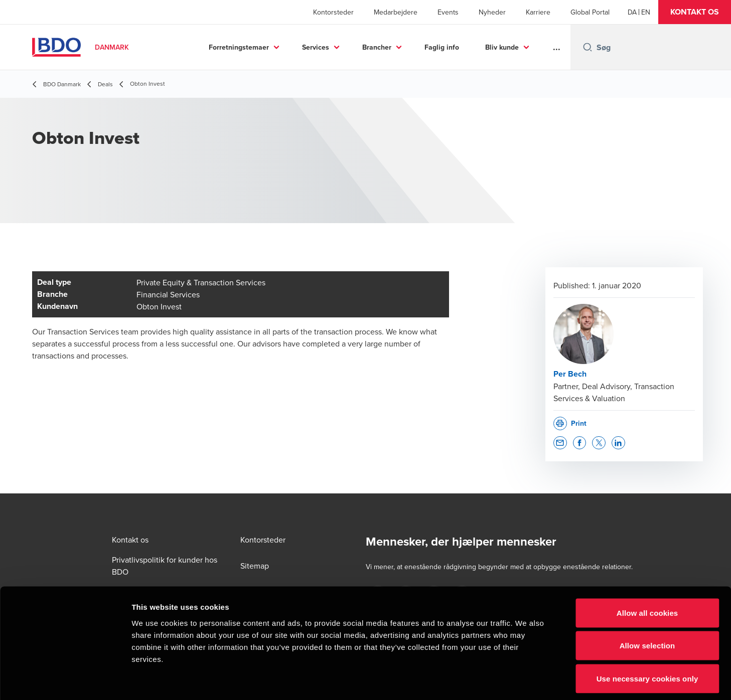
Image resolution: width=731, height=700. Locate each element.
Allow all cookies (647, 568)
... (557, 47)
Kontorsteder (333, 12)
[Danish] (632, 12)
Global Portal (590, 12)
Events (448, 12)
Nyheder (492, 12)
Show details (527, 680)
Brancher (377, 47)
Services (316, 47)
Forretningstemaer (239, 47)
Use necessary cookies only (647, 634)
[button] (695, 12)
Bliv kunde (502, 47)
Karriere (538, 12)
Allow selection (647, 601)
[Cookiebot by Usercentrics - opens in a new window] (65, 680)
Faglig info (442, 47)
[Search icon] (588, 47)
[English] (646, 12)
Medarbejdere (396, 12)
